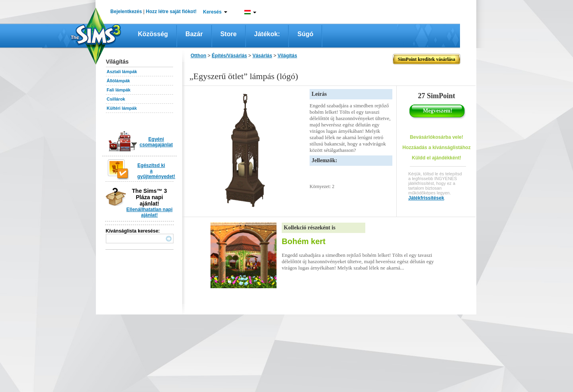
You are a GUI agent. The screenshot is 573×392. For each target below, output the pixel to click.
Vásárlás (262, 56)
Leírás (319, 94)
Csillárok (116, 99)
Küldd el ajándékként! (437, 158)
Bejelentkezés (126, 12)
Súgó (305, 34)
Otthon (198, 56)
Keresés (212, 12)
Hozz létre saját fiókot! (171, 12)
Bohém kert (304, 241)
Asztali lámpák (122, 72)
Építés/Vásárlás (229, 56)
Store (229, 34)
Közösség (153, 34)
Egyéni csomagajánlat (156, 142)
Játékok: (267, 34)
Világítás (287, 56)
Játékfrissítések (426, 198)
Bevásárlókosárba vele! (437, 137)
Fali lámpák (119, 90)
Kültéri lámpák (122, 108)
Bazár (194, 34)
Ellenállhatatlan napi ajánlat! (149, 212)
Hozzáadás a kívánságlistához (436, 147)
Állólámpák (118, 81)
